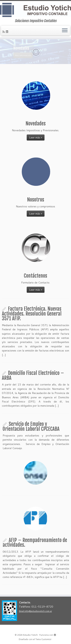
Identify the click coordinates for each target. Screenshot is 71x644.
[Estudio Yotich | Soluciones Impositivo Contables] (35, 10)
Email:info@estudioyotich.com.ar (35, 611)
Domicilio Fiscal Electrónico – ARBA (33, 375)
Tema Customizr (43, 639)
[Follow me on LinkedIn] (8, 32)
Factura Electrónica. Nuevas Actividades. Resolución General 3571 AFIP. (32, 314)
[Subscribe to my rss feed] (4, 32)
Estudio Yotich (30, 635)
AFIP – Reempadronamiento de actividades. (35, 543)
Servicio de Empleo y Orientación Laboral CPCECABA (31, 426)
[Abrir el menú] (65, 31)
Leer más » (36, 137)
